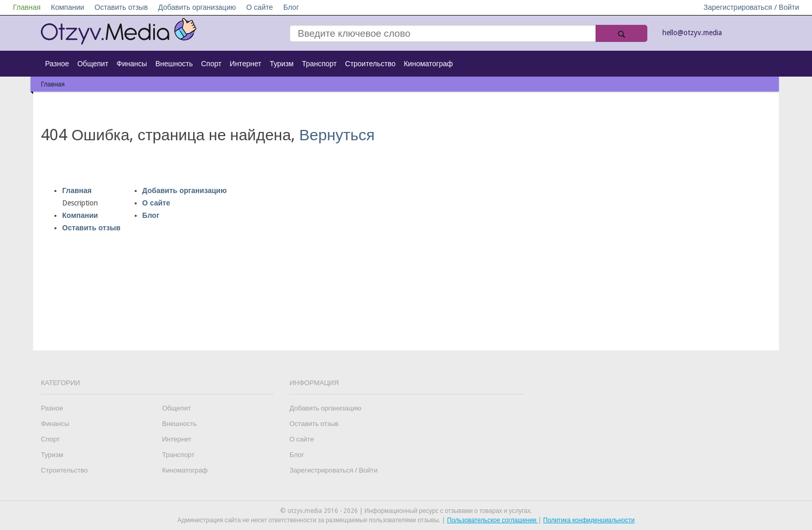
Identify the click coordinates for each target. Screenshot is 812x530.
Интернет (246, 64)
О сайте (259, 7)
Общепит (93, 64)
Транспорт (319, 64)
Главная (27, 7)
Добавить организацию (197, 7)
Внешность (174, 64)
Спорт (211, 64)
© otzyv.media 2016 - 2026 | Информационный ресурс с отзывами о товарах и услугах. (406, 511)
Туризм (282, 64)
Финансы (132, 64)
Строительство (370, 64)
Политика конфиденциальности (589, 520)
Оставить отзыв (121, 7)
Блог (291, 7)
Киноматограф (429, 64)
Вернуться (337, 135)
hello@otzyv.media (692, 33)
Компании (67, 7)
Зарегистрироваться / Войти (751, 7)
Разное (57, 64)
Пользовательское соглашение (492, 520)
